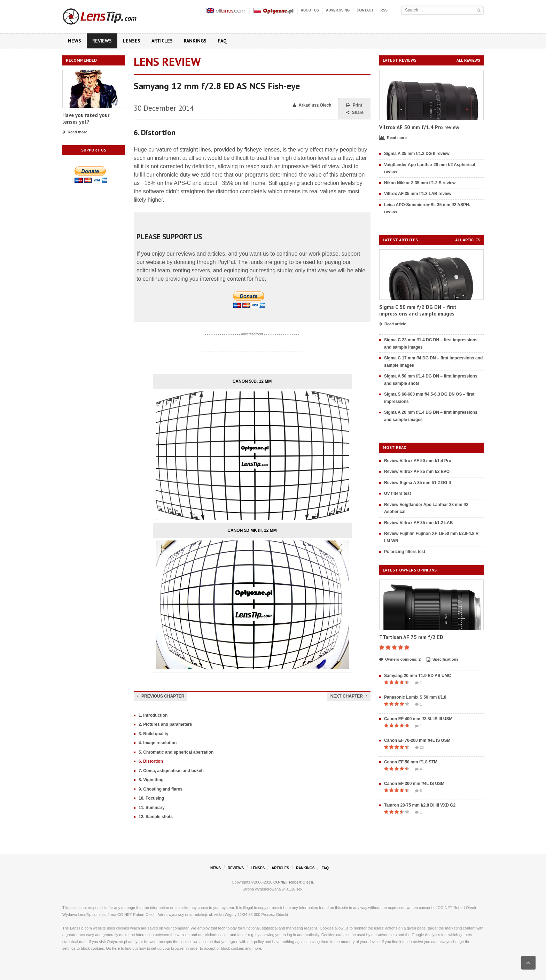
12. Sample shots (156, 817)
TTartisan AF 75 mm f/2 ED (411, 637)
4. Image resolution (158, 743)
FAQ (222, 41)
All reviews (468, 60)
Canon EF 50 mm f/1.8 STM (411, 762)
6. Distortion (151, 761)
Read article (393, 324)
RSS (384, 10)
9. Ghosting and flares (161, 789)
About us (310, 10)
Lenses (132, 41)
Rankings (195, 41)
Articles (162, 41)
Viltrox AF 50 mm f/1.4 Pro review (419, 127)
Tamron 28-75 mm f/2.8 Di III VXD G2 (420, 805)
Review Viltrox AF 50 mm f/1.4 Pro (418, 461)
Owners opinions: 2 (400, 660)
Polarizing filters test (405, 552)
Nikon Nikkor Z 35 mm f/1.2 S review (420, 183)
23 (419, 748)
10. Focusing (151, 798)
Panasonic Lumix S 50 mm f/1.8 (415, 697)
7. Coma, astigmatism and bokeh (171, 771)
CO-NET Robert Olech (293, 882)
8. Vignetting (151, 780)
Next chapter (349, 696)
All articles (468, 240)
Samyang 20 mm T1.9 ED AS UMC (418, 676)
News (75, 41)
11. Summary (152, 808)
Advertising (338, 10)
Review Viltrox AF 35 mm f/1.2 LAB (418, 523)
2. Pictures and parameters (165, 724)
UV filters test (397, 493)
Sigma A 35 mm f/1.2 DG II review (417, 154)
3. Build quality (153, 734)
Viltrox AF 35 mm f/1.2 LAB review (418, 194)
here (116, 948)
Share (355, 113)
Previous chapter (161, 696)
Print (354, 105)
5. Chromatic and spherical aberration (176, 752)
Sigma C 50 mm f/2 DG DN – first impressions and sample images (418, 310)
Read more (75, 132)
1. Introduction (153, 715)
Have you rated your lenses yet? (86, 119)
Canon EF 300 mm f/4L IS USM (414, 784)
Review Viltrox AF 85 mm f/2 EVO (417, 472)
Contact (365, 10)
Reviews (102, 41)
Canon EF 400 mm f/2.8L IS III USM (418, 719)
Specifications (443, 660)
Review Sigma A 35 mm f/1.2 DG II (418, 483)
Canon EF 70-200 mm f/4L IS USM (417, 740)
